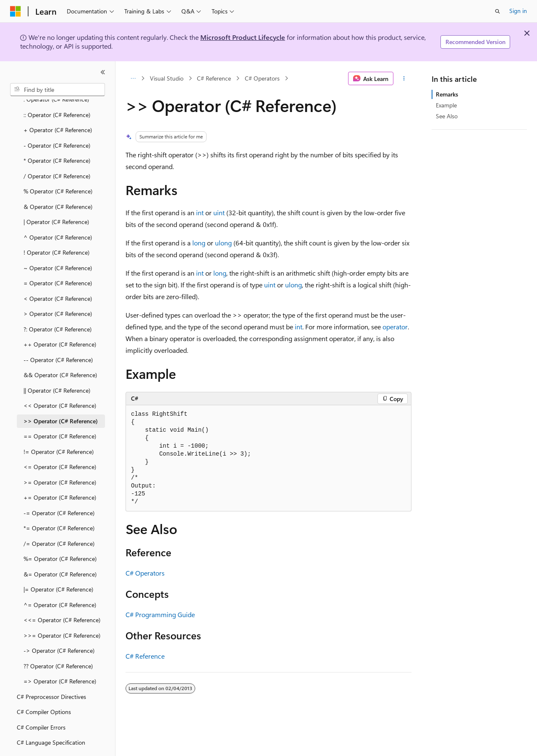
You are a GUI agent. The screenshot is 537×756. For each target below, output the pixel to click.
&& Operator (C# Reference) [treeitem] (60, 352)
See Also (447, 116)
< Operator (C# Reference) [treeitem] (58, 275)
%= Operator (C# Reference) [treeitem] (60, 536)
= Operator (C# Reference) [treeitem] (58, 260)
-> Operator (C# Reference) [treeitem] (59, 627)
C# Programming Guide (160, 614)
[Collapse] (103, 72)
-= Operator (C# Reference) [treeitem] (59, 490)
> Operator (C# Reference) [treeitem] (58, 291)
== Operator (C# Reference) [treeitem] (60, 413)
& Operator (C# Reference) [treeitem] (58, 184)
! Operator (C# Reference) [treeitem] (56, 229)
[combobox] (58, 90)
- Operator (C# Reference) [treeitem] (57, 122)
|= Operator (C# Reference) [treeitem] (58, 566)
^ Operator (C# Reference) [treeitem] (58, 214)
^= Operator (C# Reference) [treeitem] (60, 582)
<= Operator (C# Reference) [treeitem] (60, 444)
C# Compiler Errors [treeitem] (41, 704)
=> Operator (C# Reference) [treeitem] (60, 658)
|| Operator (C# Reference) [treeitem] (57, 367)
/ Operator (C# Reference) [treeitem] (57, 153)
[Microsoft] (16, 11)
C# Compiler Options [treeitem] (44, 689)
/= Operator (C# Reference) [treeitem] (59, 520)
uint (219, 212)
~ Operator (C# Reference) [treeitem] (58, 245)
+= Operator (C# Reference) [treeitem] (60, 474)
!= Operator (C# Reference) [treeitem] (59, 429)
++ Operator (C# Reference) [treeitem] (60, 321)
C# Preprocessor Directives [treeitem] (51, 674)
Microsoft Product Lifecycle (243, 37)
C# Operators (262, 78)
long (199, 243)
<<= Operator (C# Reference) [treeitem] (62, 597)
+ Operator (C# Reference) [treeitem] (58, 107)
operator (395, 327)
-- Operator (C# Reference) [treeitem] (58, 337)
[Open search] (498, 11)
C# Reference (214, 78)
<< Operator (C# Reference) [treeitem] (60, 382)
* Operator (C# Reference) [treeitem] (57, 137)
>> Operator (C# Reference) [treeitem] (61, 398)
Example (446, 105)
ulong (223, 243)
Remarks (447, 94)
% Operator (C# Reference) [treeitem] (58, 168)
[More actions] (404, 78)
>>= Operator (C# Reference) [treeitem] (62, 612)
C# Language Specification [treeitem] (51, 719)
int (200, 212)
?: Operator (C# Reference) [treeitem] (58, 306)
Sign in (518, 11)
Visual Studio (167, 78)
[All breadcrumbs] (133, 78)
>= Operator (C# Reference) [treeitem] (60, 459)
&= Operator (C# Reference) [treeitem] (60, 551)
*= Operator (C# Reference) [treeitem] (59, 505)
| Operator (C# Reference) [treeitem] (56, 199)
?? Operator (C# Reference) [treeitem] (58, 643)
